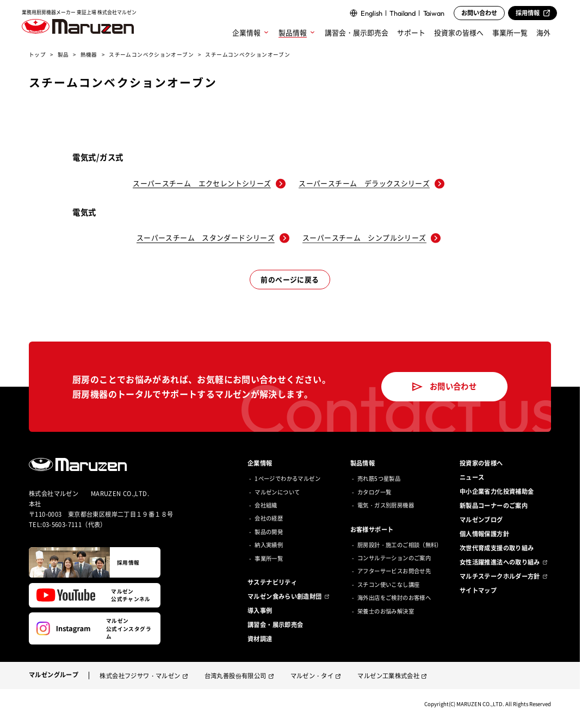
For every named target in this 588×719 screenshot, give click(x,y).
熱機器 (89, 54)
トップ (37, 54)
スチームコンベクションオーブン (151, 54)
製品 (63, 54)
